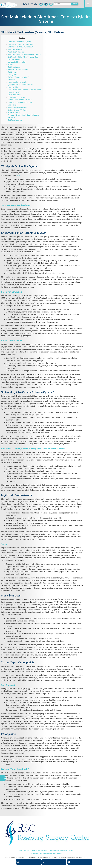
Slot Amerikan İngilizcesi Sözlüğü (20, 100)
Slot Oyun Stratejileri (15, 49)
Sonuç (10, 65)
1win (18, 175)
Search (75, 4)
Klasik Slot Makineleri (16, 52)
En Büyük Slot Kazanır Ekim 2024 (20, 47)
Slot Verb (11, 80)
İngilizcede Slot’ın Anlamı (17, 62)
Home (20, 851)
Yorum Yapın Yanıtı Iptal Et (18, 70)
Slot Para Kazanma (15, 120)
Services (27, 851)
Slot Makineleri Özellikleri (17, 107)
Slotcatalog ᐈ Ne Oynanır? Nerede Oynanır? (24, 54)
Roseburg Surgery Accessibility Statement (61, 851)
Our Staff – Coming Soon (39, 851)
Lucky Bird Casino (15, 95)
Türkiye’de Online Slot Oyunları (19, 42)
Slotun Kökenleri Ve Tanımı (18, 110)
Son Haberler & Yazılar (16, 97)
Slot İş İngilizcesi (14, 67)
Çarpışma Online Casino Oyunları (20, 85)
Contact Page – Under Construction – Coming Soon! (46, 853)
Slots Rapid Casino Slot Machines (20, 44)
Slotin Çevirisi (13, 87)
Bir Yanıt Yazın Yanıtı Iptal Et (18, 77)
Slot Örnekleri (13, 72)
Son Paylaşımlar (14, 112)
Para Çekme (12, 75)
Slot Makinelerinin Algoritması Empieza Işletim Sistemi (46, 19)
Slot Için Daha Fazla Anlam (18, 82)
